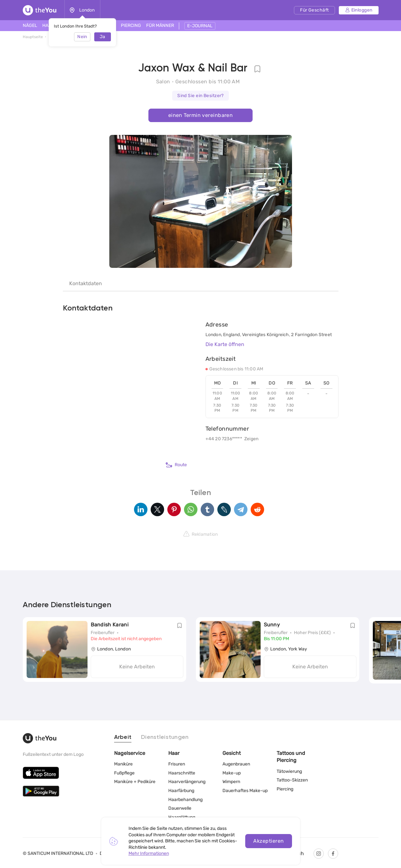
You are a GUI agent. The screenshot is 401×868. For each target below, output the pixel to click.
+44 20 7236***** (224, 439)
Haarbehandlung (185, 799)
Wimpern (231, 782)
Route (176, 465)
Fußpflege (124, 773)
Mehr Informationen (149, 853)
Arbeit (123, 737)
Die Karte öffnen (225, 344)
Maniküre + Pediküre (135, 782)
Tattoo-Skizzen (292, 780)
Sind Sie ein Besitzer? (200, 96)
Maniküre (123, 764)
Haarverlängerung (187, 782)
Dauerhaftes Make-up (245, 791)
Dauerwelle (180, 808)
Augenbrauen (236, 764)
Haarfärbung (181, 791)
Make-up (232, 773)
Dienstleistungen (165, 737)
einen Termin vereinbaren (201, 115)
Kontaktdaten (86, 283)
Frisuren (177, 764)
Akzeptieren (268, 841)
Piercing (285, 789)
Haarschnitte (182, 773)
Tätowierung (289, 771)
